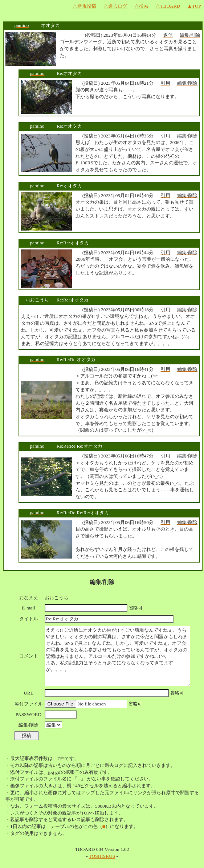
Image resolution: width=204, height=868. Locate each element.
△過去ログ (115, 6)
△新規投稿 (84, 6)
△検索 (141, 6)
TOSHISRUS (102, 856)
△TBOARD (168, 6)
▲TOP (194, 6)
